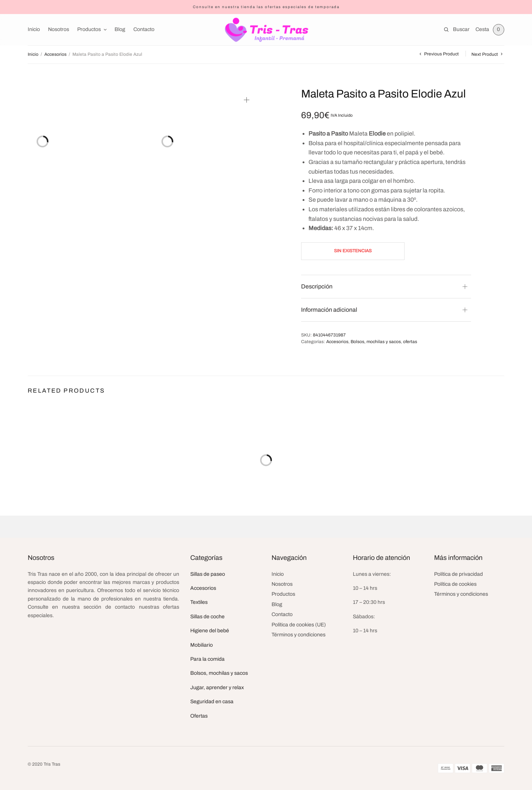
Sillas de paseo (208, 574)
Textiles (199, 602)
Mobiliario (202, 645)
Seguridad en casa (212, 702)
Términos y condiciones (299, 635)
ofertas (410, 342)
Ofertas (199, 716)
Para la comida (207, 659)
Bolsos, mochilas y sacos (376, 342)
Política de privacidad (458, 574)
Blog (120, 29)
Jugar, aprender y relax (217, 688)
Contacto (144, 29)
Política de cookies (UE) (299, 625)
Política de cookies (455, 584)
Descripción (317, 286)
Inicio (34, 29)
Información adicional (329, 310)
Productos (89, 29)
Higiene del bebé (210, 631)
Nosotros (59, 29)
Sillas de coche (207, 617)
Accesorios (55, 54)
